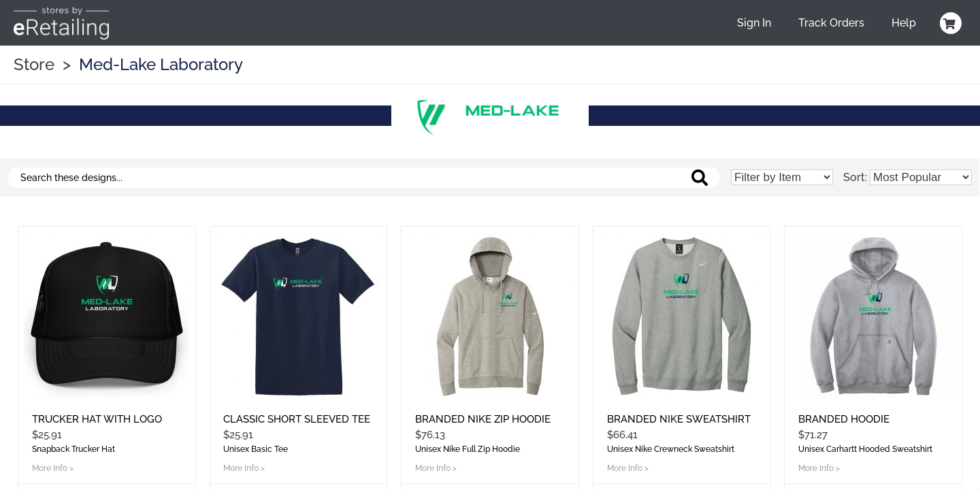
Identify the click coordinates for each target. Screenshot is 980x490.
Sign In (754, 23)
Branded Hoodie (844, 419)
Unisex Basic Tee (256, 449)
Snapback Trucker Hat (73, 449)
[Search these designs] (364, 178)
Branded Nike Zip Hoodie (483, 419)
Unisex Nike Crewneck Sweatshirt (671, 449)
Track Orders (831, 23)
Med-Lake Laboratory (161, 64)
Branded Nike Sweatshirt (679, 419)
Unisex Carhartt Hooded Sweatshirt (865, 449)
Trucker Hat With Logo (97, 419)
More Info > (53, 468)
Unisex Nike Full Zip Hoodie (468, 449)
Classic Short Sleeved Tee (297, 419)
